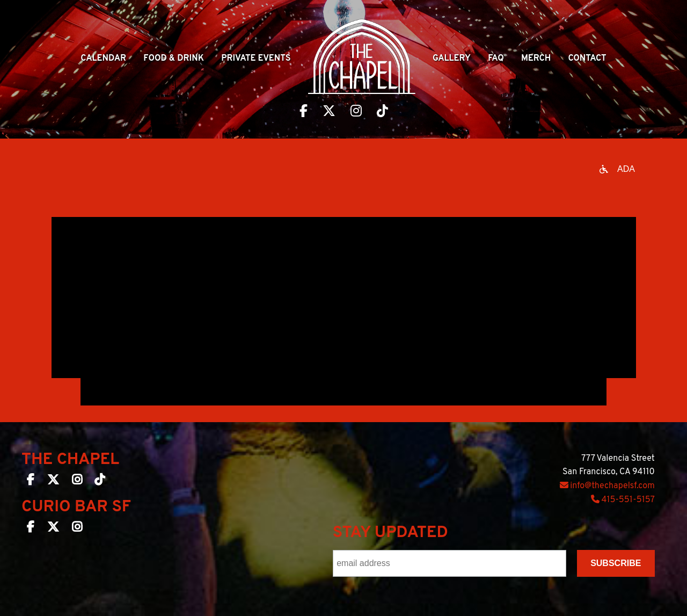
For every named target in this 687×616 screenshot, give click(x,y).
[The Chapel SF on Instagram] (77, 482)
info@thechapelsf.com (607, 486)
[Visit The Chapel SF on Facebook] (304, 112)
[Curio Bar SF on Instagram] (77, 529)
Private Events (256, 59)
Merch (536, 59)
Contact (587, 59)
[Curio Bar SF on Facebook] (31, 529)
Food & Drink (174, 59)
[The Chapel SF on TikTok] (100, 482)
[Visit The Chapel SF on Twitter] (329, 112)
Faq (496, 59)
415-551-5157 (623, 500)
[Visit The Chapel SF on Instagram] (356, 112)
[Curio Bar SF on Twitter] (53, 529)
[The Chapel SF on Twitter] (53, 482)
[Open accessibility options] (617, 169)
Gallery (452, 59)
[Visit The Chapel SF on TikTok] (382, 112)
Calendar (103, 59)
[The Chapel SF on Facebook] (31, 482)
